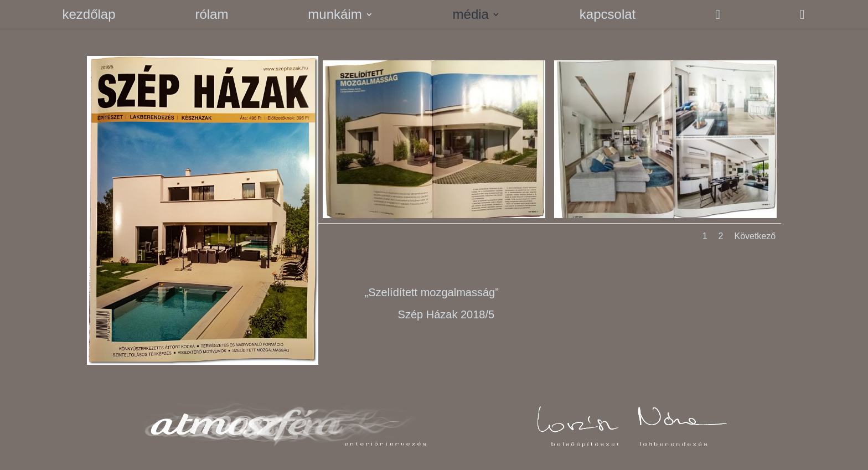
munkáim (335, 16)
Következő (755, 236)
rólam (211, 16)
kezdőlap (89, 16)
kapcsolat (608, 16)
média (471, 16)
